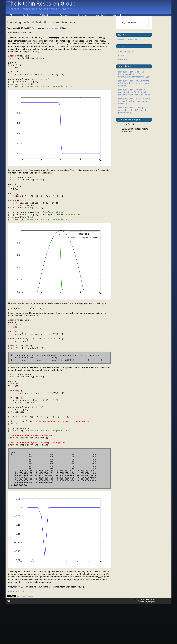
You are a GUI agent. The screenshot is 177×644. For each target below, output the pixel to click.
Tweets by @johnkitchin (127, 39)
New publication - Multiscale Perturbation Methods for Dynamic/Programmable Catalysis (134, 74)
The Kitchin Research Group (41, 4)
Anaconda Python (126, 52)
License (52, 627)
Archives (27, 15)
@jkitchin (120, 124)
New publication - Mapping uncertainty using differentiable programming (133, 110)
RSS (9, 641)
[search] (134, 23)
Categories (82, 15)
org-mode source (16, 632)
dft (61, 28)
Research (64, 15)
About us (100, 15)
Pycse (121, 56)
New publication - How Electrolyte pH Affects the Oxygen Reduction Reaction (134, 83)
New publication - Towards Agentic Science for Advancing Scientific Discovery (134, 101)
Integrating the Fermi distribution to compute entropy (41, 22)
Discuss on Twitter (25, 637)
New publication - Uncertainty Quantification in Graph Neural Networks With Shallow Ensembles (134, 92)
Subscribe (118, 15)
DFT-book (123, 60)
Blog (12, 15)
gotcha (47, 28)
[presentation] (50, 37)
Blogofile (152, 642)
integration (55, 28)
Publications (45, 15)
